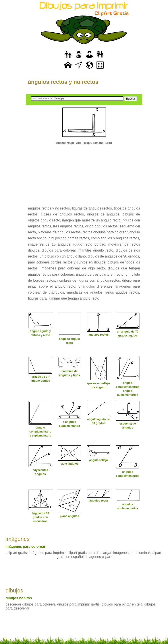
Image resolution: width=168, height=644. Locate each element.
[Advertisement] (84, 172)
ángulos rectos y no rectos (63, 82)
